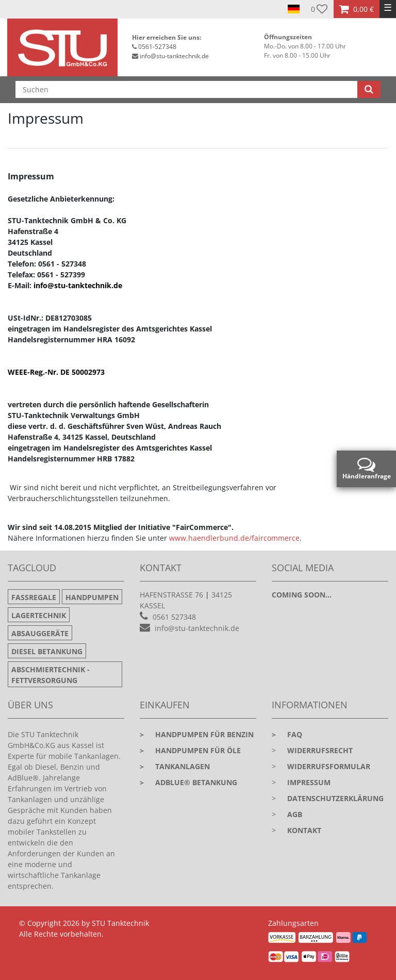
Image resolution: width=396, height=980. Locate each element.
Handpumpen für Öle (190, 750)
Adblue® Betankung (188, 782)
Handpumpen (92, 597)
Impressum (309, 782)
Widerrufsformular (329, 766)
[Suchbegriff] (186, 89)
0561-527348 (157, 47)
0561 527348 (174, 617)
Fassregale (34, 597)
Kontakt (304, 830)
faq (287, 734)
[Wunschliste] (319, 9)
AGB (295, 814)
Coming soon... (302, 595)
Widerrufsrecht (320, 750)
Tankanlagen (175, 766)
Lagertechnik (39, 615)
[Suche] (369, 89)
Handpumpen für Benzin (197, 734)
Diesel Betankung (47, 651)
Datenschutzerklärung (335, 798)
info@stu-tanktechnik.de (174, 56)
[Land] (294, 9)
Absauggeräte (40, 633)
